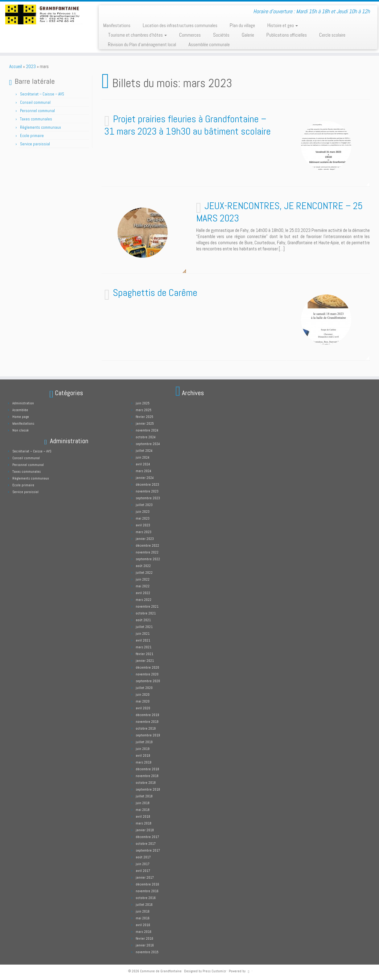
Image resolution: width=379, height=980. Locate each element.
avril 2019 (143, 755)
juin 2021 (143, 634)
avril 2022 (143, 593)
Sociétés (221, 35)
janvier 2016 (145, 945)
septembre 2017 (148, 850)
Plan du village (242, 25)
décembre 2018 (147, 769)
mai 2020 (143, 701)
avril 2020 (143, 708)
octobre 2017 (146, 844)
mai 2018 (143, 810)
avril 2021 (143, 640)
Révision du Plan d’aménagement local (142, 44)
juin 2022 (143, 579)
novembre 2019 (147, 722)
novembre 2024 (147, 430)
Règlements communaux (41, 127)
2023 (31, 66)
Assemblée (20, 410)
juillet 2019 (144, 742)
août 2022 (143, 566)
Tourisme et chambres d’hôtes (137, 35)
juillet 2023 (144, 505)
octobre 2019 (146, 728)
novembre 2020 (147, 674)
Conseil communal (35, 102)
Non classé (21, 430)
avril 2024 (143, 464)
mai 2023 (143, 518)
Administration (23, 403)
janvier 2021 (145, 661)
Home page (21, 417)
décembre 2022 (147, 545)
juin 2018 (143, 803)
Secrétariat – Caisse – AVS (42, 94)
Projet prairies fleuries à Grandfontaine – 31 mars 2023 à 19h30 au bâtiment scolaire (187, 125)
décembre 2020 (147, 667)
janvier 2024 (145, 478)
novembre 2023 (147, 491)
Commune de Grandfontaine (161, 971)
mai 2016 (143, 918)
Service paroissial (35, 144)
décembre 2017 (147, 837)
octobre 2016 (146, 898)
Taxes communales (36, 119)
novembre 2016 (147, 891)
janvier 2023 (145, 539)
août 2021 (143, 620)
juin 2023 (143, 512)
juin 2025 (143, 403)
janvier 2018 (145, 830)
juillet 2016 (144, 905)
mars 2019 (144, 762)
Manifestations (117, 25)
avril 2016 (143, 925)
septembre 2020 (148, 681)
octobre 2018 (146, 783)
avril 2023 (143, 525)
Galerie (248, 35)
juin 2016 (143, 911)
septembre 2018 (148, 789)
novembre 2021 (147, 606)
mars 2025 (144, 410)
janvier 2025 (145, 423)
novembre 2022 (147, 552)
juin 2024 (142, 457)
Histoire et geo (283, 25)
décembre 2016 (147, 884)
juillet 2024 (144, 451)
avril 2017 (143, 871)
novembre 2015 (147, 952)
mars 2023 (144, 532)
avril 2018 (143, 816)
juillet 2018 (144, 796)
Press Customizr (214, 971)
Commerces (190, 35)
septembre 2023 (148, 498)
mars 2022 (144, 600)
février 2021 (144, 654)
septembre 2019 (148, 735)
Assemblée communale (209, 44)
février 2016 (144, 938)
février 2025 (144, 417)
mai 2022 (143, 586)
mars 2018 (144, 823)
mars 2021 (144, 647)
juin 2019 (143, 749)
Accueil (16, 66)
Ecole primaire (32, 136)
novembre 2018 (147, 776)
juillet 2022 (144, 573)
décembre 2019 (147, 715)
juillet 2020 (144, 688)
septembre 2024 (148, 444)
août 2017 (143, 857)
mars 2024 (143, 471)
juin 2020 (143, 695)
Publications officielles (287, 35)
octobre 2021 (146, 613)
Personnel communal (38, 111)
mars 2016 (144, 932)
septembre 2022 (148, 559)
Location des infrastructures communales (180, 25)
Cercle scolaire (332, 35)
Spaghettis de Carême (155, 293)
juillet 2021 (144, 627)
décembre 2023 (147, 484)
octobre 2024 (146, 437)
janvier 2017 (145, 877)
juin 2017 (143, 864)
